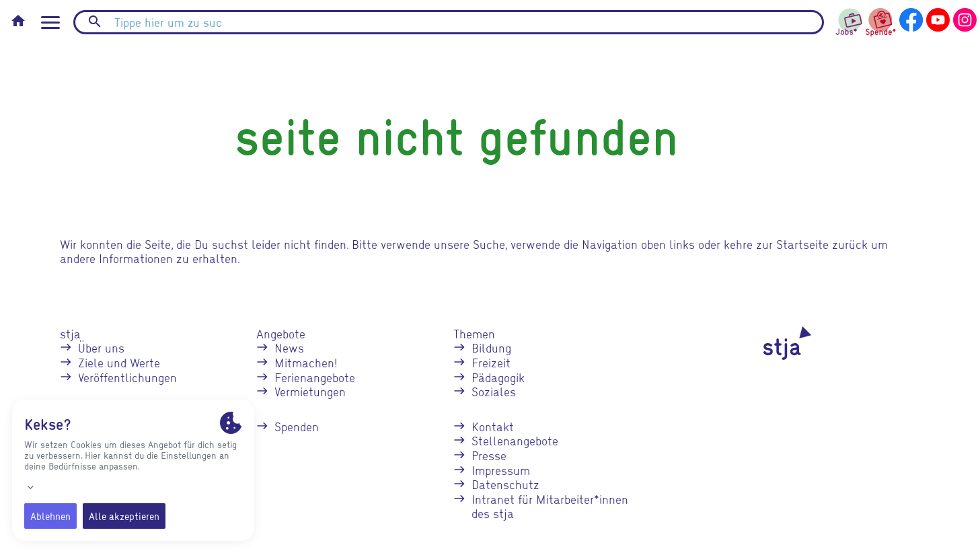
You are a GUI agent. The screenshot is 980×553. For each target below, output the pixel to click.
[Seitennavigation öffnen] (50, 23)
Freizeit (491, 362)
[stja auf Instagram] (965, 18)
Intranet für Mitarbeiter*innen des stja (550, 506)
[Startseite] (18, 23)
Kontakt (493, 426)
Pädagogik (498, 377)
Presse (489, 455)
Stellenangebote (515, 440)
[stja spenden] (881, 21)
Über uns (101, 347)
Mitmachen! (306, 362)
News (289, 347)
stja (70, 333)
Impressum (501, 470)
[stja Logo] (764, 343)
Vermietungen (310, 391)
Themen (474, 333)
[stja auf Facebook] (911, 18)
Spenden (297, 426)
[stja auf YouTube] (938, 18)
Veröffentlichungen (127, 377)
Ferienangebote (315, 377)
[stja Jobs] (850, 19)
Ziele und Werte (119, 362)
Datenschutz (505, 484)
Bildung (491, 347)
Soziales (494, 391)
